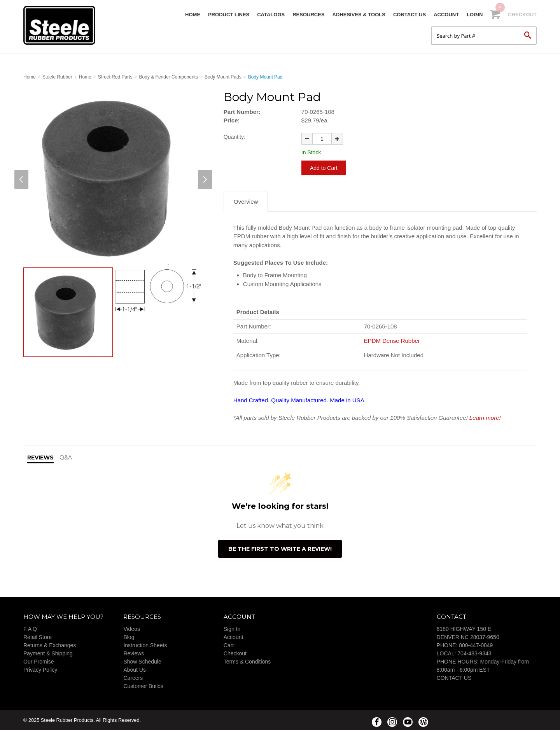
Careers (133, 677)
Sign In (232, 628)
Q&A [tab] (66, 457)
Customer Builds (143, 685)
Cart (229, 644)
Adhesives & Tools (359, 15)
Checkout (522, 15)
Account (446, 15)
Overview (246, 201)
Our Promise (39, 661)
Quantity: (234, 137)
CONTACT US (454, 677)
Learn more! (485, 417)
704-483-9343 (474, 653)
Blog (129, 636)
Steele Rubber (62, 25)
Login (475, 15)
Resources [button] (308, 15)
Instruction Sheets (145, 644)
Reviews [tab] (40, 457)
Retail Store (38, 636)
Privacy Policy (40, 669)
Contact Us (409, 15)
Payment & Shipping (48, 653)
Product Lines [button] (229, 15)
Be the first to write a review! (280, 548)
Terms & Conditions (247, 661)
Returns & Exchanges (50, 644)
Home (193, 15)
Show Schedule (142, 661)
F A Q (30, 628)
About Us (135, 669)
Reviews (134, 653)
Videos (132, 628)
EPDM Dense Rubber (392, 340)
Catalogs (271, 15)
